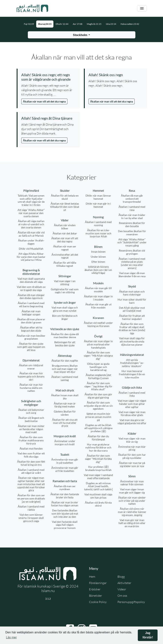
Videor (122, 589)
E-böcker (95, 589)
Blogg (121, 577)
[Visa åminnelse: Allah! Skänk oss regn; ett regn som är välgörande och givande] (48, 77)
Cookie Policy (98, 602)
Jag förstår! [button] (148, 635)
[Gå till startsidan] (32, 8)
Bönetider (96, 596)
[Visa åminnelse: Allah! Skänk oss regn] (116, 75)
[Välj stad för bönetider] (82, 35)
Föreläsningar (98, 583)
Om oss (122, 596)
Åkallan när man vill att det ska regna (44, 101)
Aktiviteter (124, 583)
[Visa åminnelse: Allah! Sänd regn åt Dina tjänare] (48, 118)
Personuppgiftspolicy (131, 602)
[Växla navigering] (142, 8)
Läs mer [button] (11, 637)
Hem (92, 577)
